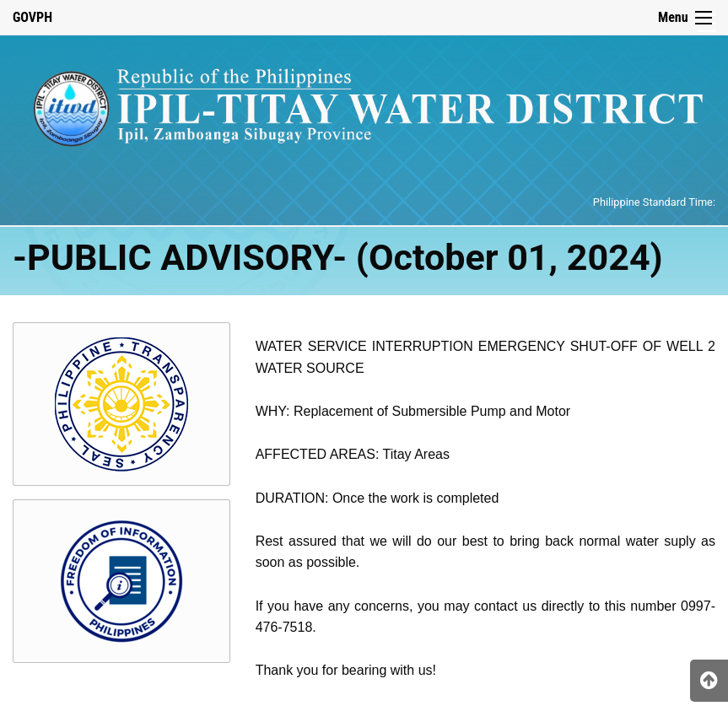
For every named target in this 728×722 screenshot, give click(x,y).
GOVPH (32, 17)
